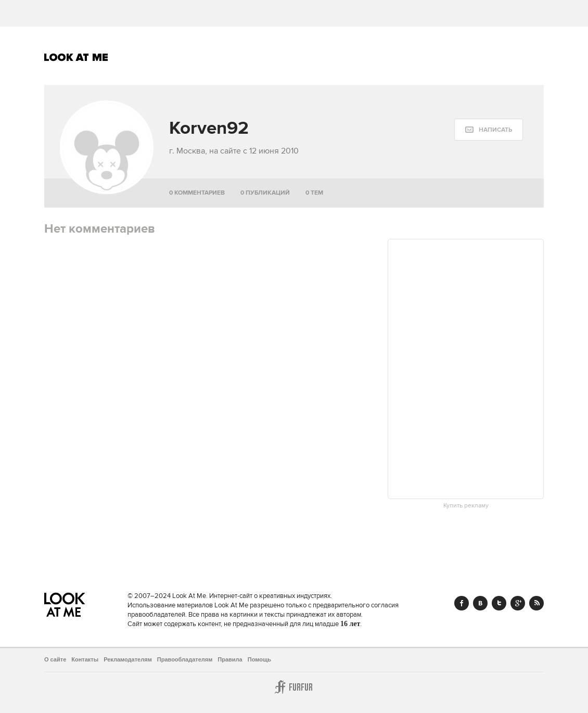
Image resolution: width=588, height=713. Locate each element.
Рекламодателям (128, 659)
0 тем (314, 193)
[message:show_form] (489, 130)
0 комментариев (197, 193)
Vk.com (480, 603)
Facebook (462, 603)
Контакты (85, 659)
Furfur (294, 687)
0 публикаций (265, 193)
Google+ (518, 603)
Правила (230, 659)
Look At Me (76, 57)
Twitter (499, 603)
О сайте (55, 659)
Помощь (259, 659)
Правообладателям (185, 659)
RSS (536, 603)
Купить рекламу (466, 506)
